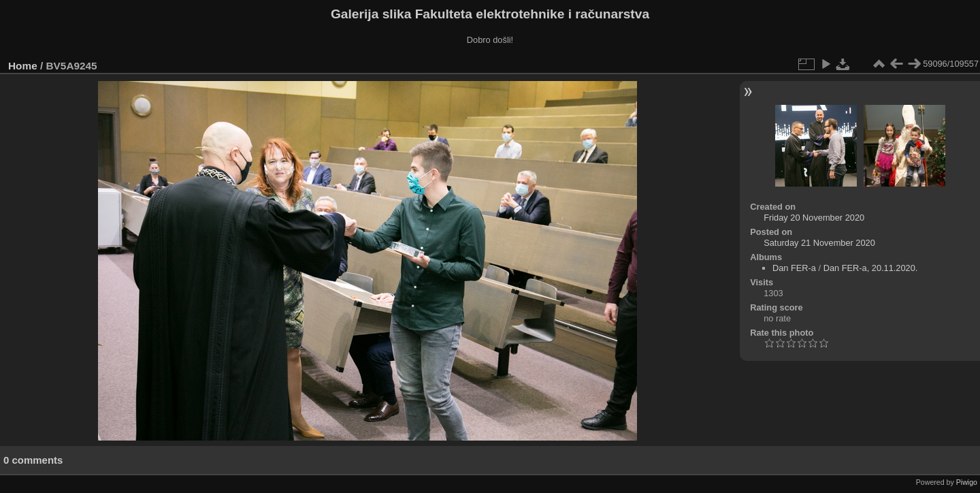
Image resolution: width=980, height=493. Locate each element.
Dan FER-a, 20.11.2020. (871, 268)
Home (23, 66)
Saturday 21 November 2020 (819, 243)
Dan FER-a (794, 268)
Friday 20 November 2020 (814, 218)
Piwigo (967, 482)
